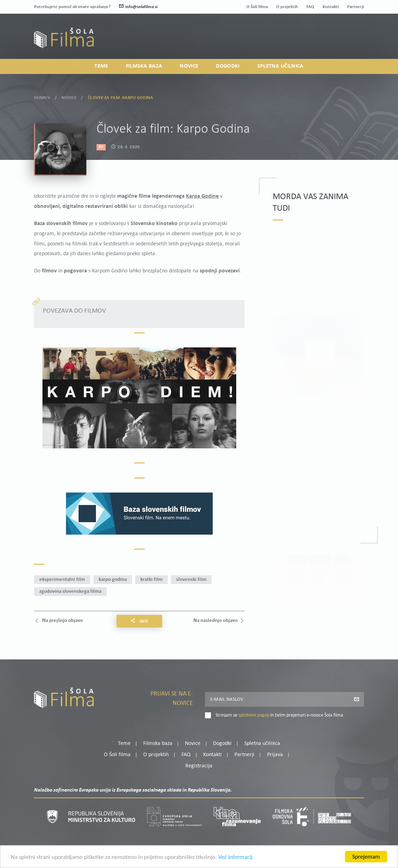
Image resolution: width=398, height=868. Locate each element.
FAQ (310, 7)
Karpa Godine (202, 196)
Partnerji (356, 7)
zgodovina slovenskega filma (70, 592)
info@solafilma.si (138, 7)
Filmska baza (144, 66)
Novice (189, 66)
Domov (42, 97)
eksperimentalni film (62, 580)
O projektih (287, 7)
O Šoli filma (257, 7)
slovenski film (191, 580)
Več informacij (236, 858)
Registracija (352, 42)
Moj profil (328, 33)
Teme (101, 66)
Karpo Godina (113, 580)
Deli (139, 621)
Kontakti (331, 7)
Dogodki (228, 66)
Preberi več (310, 504)
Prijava (320, 42)
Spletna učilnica (280, 66)
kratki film (151, 580)
